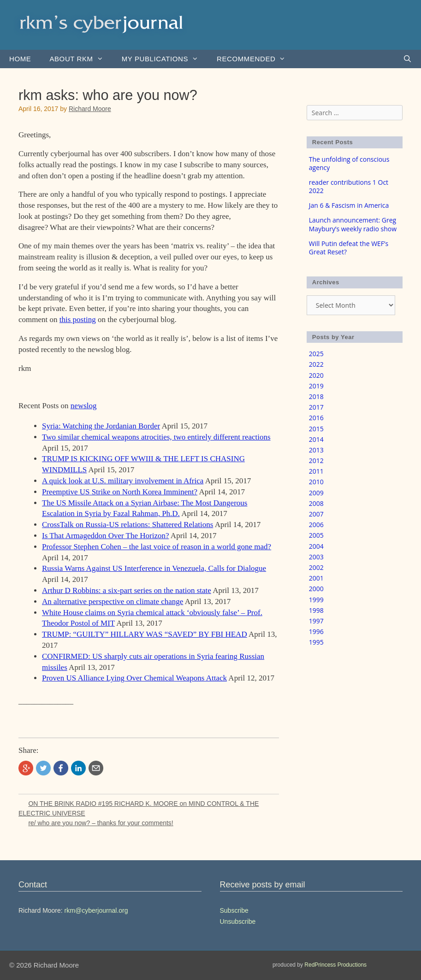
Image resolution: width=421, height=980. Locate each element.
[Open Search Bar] (407, 59)
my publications (165, 59)
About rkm (81, 59)
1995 (316, 642)
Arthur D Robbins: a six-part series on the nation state (127, 590)
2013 (316, 450)
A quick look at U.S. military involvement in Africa (123, 481)
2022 (316, 364)
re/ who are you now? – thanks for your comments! (101, 823)
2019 (316, 386)
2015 (316, 429)
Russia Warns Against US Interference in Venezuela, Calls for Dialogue (154, 568)
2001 (316, 578)
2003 (316, 557)
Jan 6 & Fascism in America (349, 205)
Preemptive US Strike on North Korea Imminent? (120, 492)
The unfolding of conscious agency (349, 163)
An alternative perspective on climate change (113, 601)
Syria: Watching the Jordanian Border (101, 426)
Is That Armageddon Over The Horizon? (106, 536)
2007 (316, 514)
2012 (316, 461)
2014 (316, 439)
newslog (84, 406)
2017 (316, 407)
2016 (316, 418)
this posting (78, 320)
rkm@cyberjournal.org (96, 910)
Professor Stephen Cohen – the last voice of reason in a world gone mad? (157, 547)
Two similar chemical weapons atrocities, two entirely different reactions (156, 437)
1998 (316, 610)
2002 (316, 567)
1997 (316, 621)
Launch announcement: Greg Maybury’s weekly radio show (353, 224)
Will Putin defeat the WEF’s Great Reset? (349, 248)
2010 (316, 482)
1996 (316, 631)
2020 (316, 375)
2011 (316, 471)
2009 (316, 493)
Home (20, 59)
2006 (316, 525)
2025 (316, 354)
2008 (316, 503)
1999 (316, 600)
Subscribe (234, 910)
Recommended (256, 59)
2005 (316, 535)
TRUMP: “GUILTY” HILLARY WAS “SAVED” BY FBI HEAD (145, 634)
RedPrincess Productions (335, 965)
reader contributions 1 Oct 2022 (349, 186)
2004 (316, 546)
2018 (316, 396)
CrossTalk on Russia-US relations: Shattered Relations (127, 525)
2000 (316, 589)
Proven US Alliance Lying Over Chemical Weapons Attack (134, 678)
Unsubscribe (238, 921)
